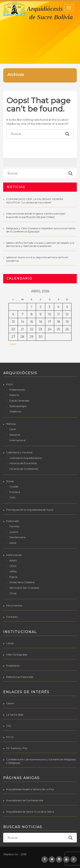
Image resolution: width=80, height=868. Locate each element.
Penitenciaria (17, 537)
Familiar (15, 526)
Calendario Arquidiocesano (26, 458)
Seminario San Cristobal (24, 588)
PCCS (10, 737)
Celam (10, 703)
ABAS (13, 560)
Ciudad (14, 486)
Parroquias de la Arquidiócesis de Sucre (30, 510)
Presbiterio (13, 666)
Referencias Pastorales (20, 677)
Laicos (10, 643)
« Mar (12, 344)
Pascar (14, 577)
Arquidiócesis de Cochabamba (25, 800)
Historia (14, 395)
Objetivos (15, 411)
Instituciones (14, 555)
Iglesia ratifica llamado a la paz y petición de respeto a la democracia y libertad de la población (40, 244)
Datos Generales (19, 401)
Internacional (17, 440)
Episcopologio (18, 406)
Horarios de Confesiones (24, 469)
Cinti (12, 497)
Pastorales (12, 521)
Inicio (9, 384)
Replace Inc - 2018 (15, 854)
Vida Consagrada (17, 654)
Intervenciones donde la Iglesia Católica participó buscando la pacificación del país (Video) (36, 215)
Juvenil (14, 532)
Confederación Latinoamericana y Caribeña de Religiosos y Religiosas (41, 761)
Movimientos (14, 605)
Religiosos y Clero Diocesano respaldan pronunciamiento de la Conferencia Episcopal (41, 230)
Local (13, 429)
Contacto (12, 617)
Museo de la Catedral (22, 582)
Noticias (11, 424)
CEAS (13, 566)
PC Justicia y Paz (17, 748)
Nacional (15, 435)
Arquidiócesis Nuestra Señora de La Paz (30, 789)
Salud (13, 543)
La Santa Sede (15, 715)
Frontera (15, 492)
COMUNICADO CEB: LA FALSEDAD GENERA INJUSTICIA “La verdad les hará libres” (35, 201)
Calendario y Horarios (19, 452)
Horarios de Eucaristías (23, 463)
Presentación (17, 390)
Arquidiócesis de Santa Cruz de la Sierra (30, 812)
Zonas (10, 481)
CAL (9, 726)
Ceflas (13, 571)
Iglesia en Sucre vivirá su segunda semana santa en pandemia (37, 259)
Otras (13, 593)
